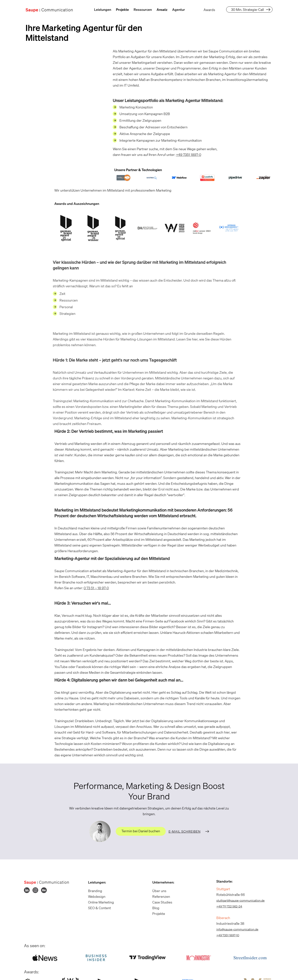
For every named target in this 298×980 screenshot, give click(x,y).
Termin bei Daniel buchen (141, 831)
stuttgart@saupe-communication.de (238, 900)
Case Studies (160, 902)
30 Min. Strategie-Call (247, 9)
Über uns (157, 891)
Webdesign (94, 896)
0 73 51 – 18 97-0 (94, 588)
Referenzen (158, 896)
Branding (93, 891)
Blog (153, 908)
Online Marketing (98, 902)
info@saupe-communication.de (235, 929)
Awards (209, 10)
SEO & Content (97, 908)
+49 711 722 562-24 (227, 906)
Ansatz (162, 9)
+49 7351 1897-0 (186, 155)
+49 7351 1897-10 (225, 935)
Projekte (122, 9)
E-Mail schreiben (185, 831)
